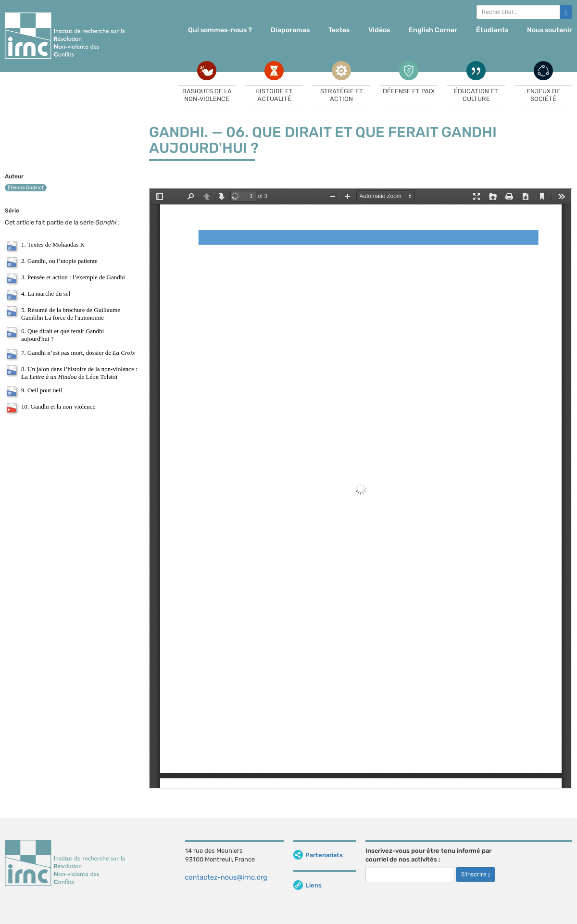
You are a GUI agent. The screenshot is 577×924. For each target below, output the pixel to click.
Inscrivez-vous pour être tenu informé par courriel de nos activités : (428, 855)
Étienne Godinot (26, 188)
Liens (307, 885)
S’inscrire (476, 874)
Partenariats (318, 855)
